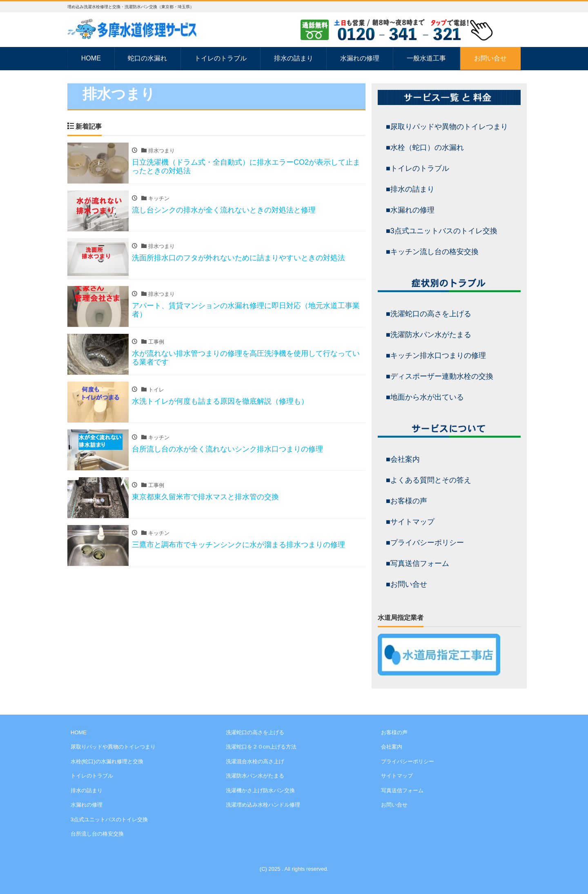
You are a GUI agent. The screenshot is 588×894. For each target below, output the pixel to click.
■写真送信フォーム (418, 563)
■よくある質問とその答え (429, 480)
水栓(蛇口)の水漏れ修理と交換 (107, 761)
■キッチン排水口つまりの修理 (436, 355)
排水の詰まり (294, 58)
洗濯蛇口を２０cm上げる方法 (261, 747)
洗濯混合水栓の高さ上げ (255, 761)
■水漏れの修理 (410, 210)
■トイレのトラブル (418, 168)
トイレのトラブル (220, 58)
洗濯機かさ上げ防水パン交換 (260, 790)
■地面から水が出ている (425, 397)
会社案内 (392, 747)
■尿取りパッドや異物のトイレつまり (447, 127)
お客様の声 (394, 732)
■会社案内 (403, 459)
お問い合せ (490, 58)
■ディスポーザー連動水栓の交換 (440, 376)
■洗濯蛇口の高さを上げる (429, 314)
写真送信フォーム (402, 790)
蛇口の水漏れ (147, 58)
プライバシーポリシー (408, 761)
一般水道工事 (426, 58)
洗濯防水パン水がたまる (255, 776)
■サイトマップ (410, 522)
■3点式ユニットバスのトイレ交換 (442, 231)
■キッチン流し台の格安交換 (432, 252)
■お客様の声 (406, 501)
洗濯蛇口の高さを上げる (255, 732)
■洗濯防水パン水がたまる (429, 335)
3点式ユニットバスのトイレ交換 (109, 819)
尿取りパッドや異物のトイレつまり (113, 747)
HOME (91, 58)
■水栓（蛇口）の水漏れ (425, 148)
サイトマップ (397, 776)
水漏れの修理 (360, 58)
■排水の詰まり (410, 189)
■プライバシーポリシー (425, 543)
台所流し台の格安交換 (97, 834)
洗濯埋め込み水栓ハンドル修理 (263, 805)
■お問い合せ (406, 584)
